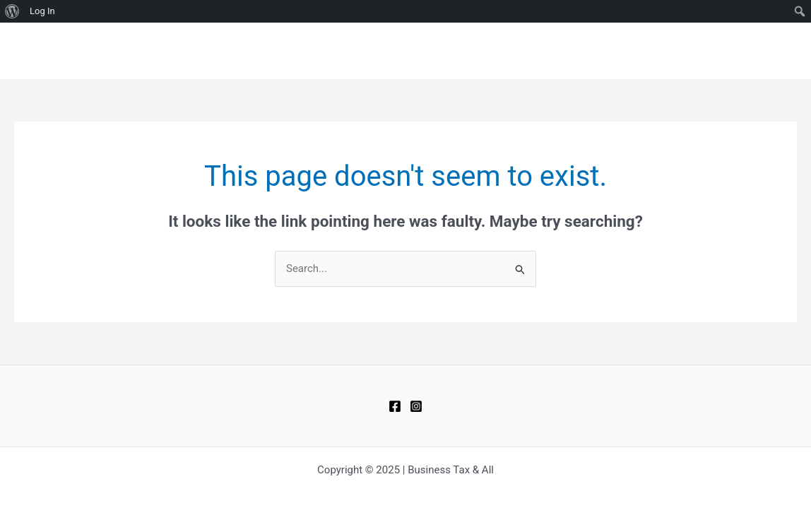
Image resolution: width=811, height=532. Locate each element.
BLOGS (615, 51)
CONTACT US (684, 51)
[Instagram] (416, 406)
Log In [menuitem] (42, 11)
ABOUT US (762, 51)
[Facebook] (395, 406)
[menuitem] (12, 11)
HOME (563, 51)
